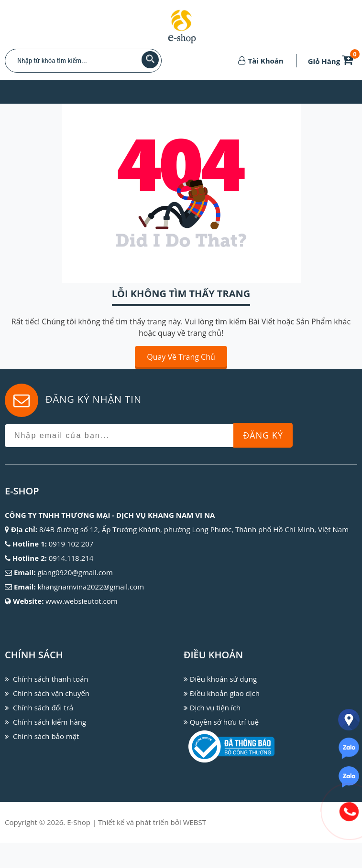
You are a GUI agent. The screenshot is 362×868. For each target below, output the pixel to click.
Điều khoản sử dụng (223, 679)
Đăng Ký (263, 435)
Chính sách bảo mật (46, 736)
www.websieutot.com (81, 601)
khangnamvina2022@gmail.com (91, 587)
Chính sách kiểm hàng (49, 722)
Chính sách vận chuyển (51, 693)
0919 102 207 (71, 544)
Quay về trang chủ (181, 357)
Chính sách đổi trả (43, 707)
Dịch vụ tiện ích (215, 707)
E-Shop (79, 822)
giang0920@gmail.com (75, 572)
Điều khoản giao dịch (225, 693)
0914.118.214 (71, 558)
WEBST (195, 822)
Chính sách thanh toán (51, 679)
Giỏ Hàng (332, 61)
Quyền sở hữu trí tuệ (224, 722)
